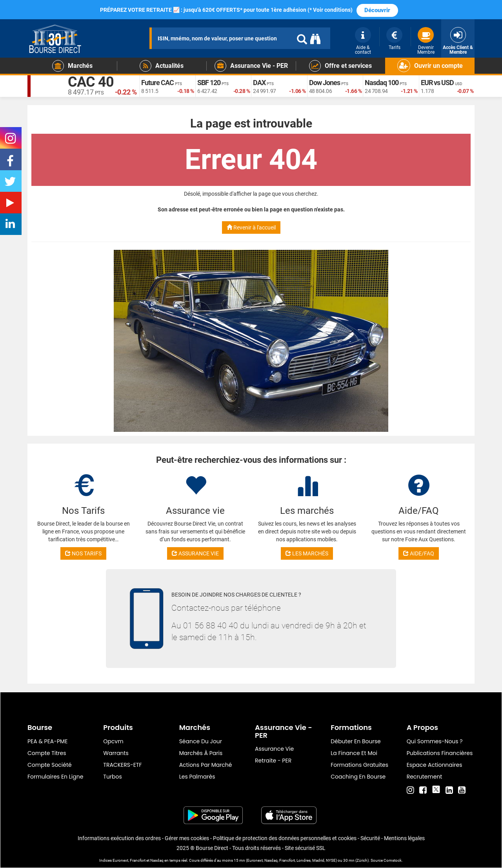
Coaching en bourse (358, 777)
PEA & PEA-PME (47, 741)
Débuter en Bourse (356, 741)
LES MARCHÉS (307, 553)
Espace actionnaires (435, 765)
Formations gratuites (359, 765)
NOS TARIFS (83, 553)
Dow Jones (325, 83)
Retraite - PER (273, 761)
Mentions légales (404, 838)
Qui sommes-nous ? (435, 741)
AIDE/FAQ (419, 553)
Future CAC (157, 83)
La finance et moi (354, 753)
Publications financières (440, 753)
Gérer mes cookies (187, 838)
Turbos (113, 777)
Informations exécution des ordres (119, 838)
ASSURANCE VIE (195, 553)
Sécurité (370, 838)
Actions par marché (206, 765)
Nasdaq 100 (382, 83)
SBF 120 (209, 83)
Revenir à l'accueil (251, 227)
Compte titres (47, 753)
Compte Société (50, 765)
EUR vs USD (437, 83)
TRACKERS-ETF (122, 765)
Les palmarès (197, 777)
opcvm (113, 741)
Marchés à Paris (201, 753)
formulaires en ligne (55, 777)
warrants (116, 753)
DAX (259, 83)
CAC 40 (91, 82)
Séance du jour (201, 741)
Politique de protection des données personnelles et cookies (285, 838)
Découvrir (377, 10)
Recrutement (425, 777)
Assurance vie (274, 749)
